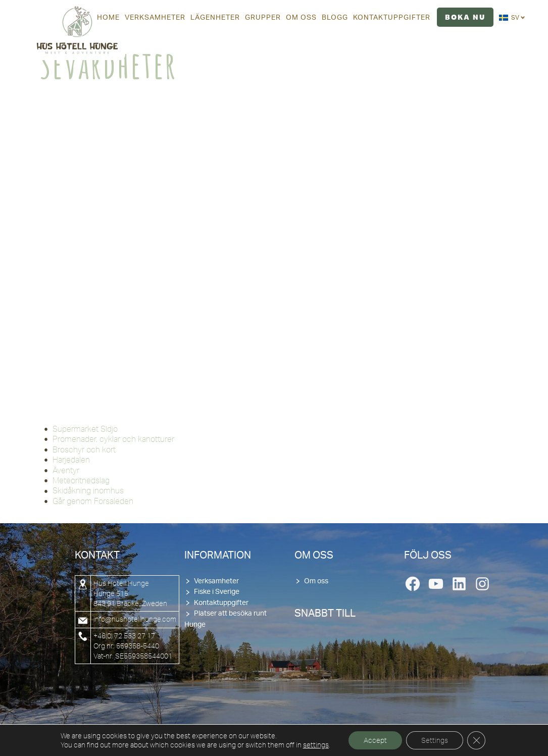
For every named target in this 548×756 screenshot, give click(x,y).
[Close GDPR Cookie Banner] (476, 740)
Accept (375, 740)
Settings (435, 740)
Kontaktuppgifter (221, 603)
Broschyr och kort (84, 449)
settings (316, 745)
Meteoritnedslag (81, 480)
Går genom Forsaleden (93, 501)
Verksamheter (216, 581)
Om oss (316, 581)
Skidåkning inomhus (88, 490)
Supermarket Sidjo (85, 429)
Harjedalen (71, 460)
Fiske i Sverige (217, 592)
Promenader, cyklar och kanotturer (113, 439)
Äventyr (66, 470)
